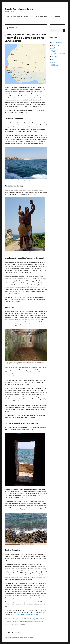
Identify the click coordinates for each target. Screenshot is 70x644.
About (32, 17)
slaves (28, 623)
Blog (52, 17)
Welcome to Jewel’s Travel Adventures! (16, 17)
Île (35, 620)
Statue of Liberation (38, 623)
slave (25, 623)
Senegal (27, 618)
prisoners (7, 623)
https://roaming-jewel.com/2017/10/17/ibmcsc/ (25, 614)
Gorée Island (19, 620)
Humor (53, 52)
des (36, 618)
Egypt (53, 44)
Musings (54, 60)
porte (41, 621)
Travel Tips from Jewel (42, 17)
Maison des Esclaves (33, 621)
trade (44, 623)
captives (32, 618)
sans (17, 623)
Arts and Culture (55, 41)
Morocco (54, 58)
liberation (21, 621)
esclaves (10, 620)
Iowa (53, 55)
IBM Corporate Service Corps (58, 53)
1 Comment (22, 624)
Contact (58, 17)
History (17, 618)
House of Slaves (30, 620)
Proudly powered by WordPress (26, 638)
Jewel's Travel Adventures (19, 9)
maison (26, 621)
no (39, 621)
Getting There (55, 47)
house (24, 620)
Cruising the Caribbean (57, 42)
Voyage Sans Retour (13, 624)
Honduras (54, 50)
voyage (6, 624)
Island (43, 620)
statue (31, 623)
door (38, 618)
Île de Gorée (39, 620)
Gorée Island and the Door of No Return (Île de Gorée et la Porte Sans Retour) (25, 38)
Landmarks (22, 618)
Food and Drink (55, 45)
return (14, 623)
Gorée (14, 620)
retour (11, 623)
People (53, 63)
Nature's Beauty (55, 61)
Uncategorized (55, 66)
